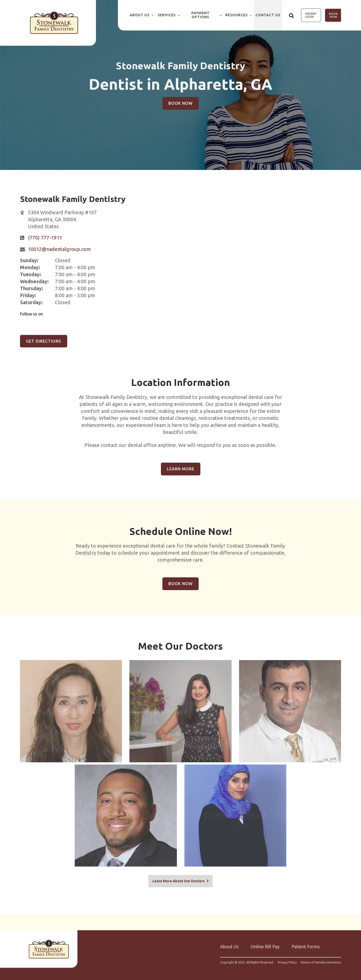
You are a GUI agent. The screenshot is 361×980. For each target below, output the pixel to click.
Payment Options (200, 15)
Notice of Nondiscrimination (321, 959)
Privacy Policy (287, 959)
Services (167, 15)
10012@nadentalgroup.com (59, 249)
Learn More (181, 469)
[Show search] (292, 15)
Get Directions (44, 341)
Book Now (334, 15)
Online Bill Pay (265, 943)
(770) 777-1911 (45, 238)
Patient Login (311, 15)
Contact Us (268, 15)
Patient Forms (306, 943)
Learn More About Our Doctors (179, 877)
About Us (140, 15)
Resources (236, 15)
